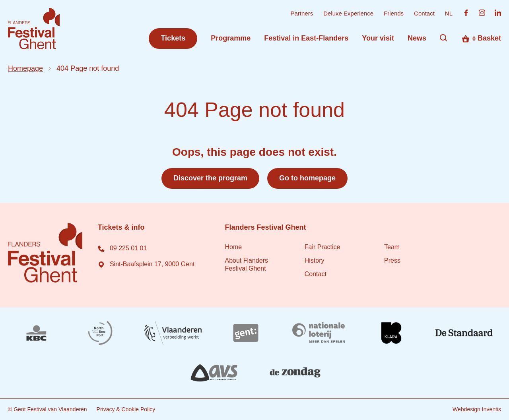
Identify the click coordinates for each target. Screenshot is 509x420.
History (315, 260)
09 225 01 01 (122, 248)
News (417, 38)
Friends (394, 13)
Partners (302, 13)
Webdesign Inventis (477, 409)
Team (392, 247)
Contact (424, 13)
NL (449, 13)
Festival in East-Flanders (306, 38)
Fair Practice (322, 247)
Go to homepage (307, 178)
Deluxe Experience (348, 13)
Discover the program (210, 178)
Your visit (378, 38)
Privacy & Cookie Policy (126, 409)
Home (233, 247)
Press (392, 260)
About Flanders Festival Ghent (246, 264)
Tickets (173, 38)
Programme (231, 38)
